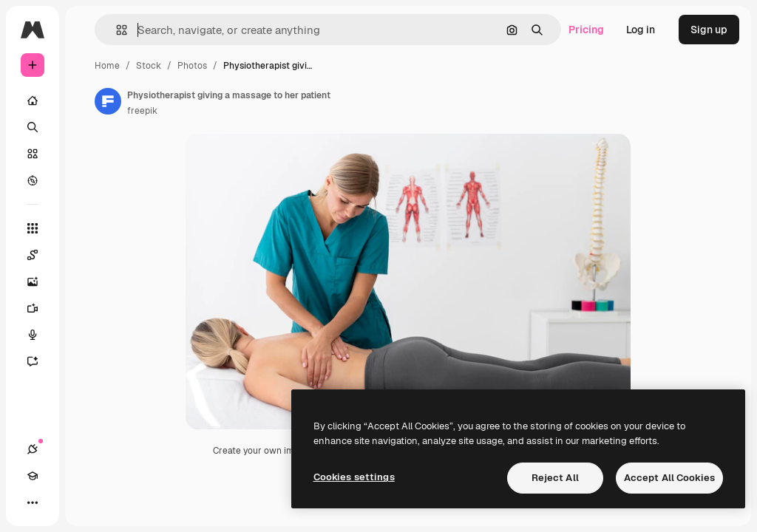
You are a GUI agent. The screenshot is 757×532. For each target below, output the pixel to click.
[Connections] (33, 449)
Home (107, 66)
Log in (641, 30)
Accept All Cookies (669, 478)
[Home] (33, 100)
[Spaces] (40, 255)
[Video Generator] (40, 308)
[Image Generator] (40, 282)
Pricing (586, 30)
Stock (149, 66)
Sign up (709, 30)
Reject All (555, 478)
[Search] (33, 127)
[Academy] (33, 476)
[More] (33, 502)
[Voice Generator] (40, 335)
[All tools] (33, 228)
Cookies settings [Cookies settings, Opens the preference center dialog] (354, 477)
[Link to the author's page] (108, 101)
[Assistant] (40, 361)
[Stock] (33, 154)
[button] (116, 30)
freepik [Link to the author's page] (142, 111)
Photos (192, 66)
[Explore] (33, 180)
